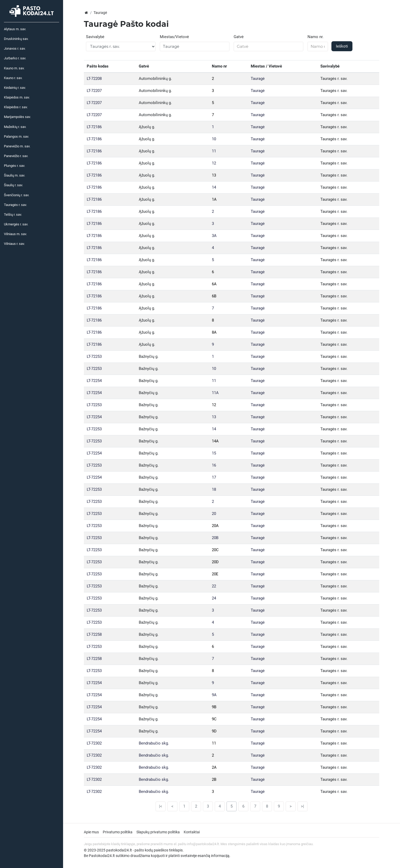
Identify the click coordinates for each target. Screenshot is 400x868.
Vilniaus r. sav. (14, 244)
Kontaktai (192, 832)
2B (214, 779)
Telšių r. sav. (13, 215)
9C (214, 719)
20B (215, 538)
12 (214, 163)
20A (215, 526)
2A (214, 767)
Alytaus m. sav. (15, 29)
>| (302, 806)
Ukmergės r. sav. (16, 224)
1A (214, 199)
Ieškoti (342, 46)
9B (214, 707)
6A (214, 284)
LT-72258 (94, 634)
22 (214, 586)
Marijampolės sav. (17, 117)
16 (214, 465)
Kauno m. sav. (14, 68)
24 (214, 598)
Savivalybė (95, 37)
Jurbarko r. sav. (15, 58)
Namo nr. (316, 37)
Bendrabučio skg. (154, 743)
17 (214, 477)
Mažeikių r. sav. (15, 127)
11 (214, 151)
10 (214, 139)
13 (214, 175)
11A (215, 393)
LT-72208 (94, 79)
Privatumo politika (118, 832)
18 (214, 489)
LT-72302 (94, 743)
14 (214, 187)
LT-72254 (94, 381)
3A (214, 236)
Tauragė (258, 79)
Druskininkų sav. (16, 39)
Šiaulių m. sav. (14, 175)
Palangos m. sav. (16, 136)
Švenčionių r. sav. (17, 195)
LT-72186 (94, 127)
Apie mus (91, 832)
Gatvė (239, 37)
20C (215, 550)
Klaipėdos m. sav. (17, 97)
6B (214, 296)
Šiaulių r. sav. (13, 185)
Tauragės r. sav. (15, 205)
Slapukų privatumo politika (158, 832)
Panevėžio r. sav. (16, 156)
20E (215, 574)
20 (214, 514)
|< (161, 806)
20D (215, 562)
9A (214, 695)
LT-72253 (94, 357)
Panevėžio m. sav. (17, 146)
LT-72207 (94, 91)
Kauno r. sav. (13, 78)
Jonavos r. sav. (15, 48)
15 (214, 453)
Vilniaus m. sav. (15, 234)
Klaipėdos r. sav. (16, 107)
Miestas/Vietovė (174, 37)
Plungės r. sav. (14, 166)
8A (214, 332)
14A (215, 441)
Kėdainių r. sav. (15, 88)
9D (214, 731)
